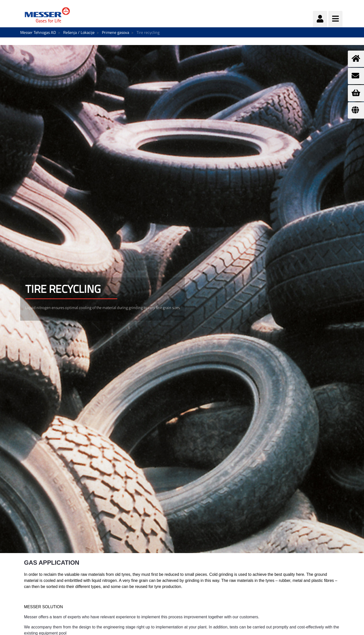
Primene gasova (116, 32)
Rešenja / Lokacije (79, 32)
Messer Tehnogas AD (38, 32)
